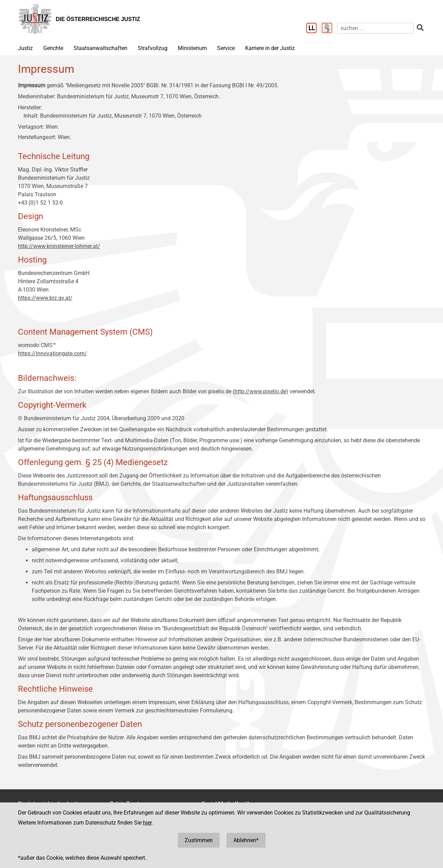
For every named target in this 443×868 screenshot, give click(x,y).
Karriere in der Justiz (270, 48)
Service (226, 48)
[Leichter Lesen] (314, 29)
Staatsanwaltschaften (100, 48)
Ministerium (192, 48)
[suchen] (375, 28)
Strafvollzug (153, 48)
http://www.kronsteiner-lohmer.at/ (59, 246)
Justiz (25, 48)
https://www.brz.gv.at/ (45, 298)
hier (147, 823)
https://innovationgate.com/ (52, 353)
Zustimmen (199, 840)
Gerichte (53, 48)
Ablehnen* (246, 840)
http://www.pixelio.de (260, 391)
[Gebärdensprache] (330, 29)
